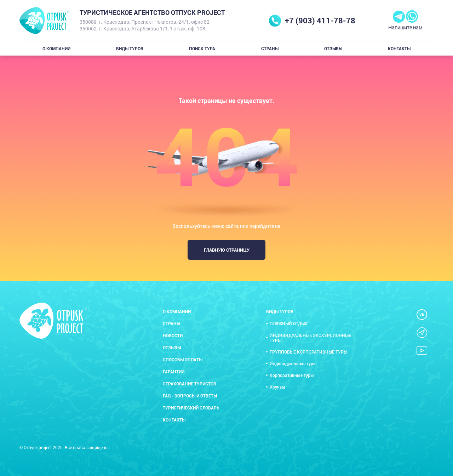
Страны (270, 48)
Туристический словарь (191, 408)
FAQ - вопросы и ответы (190, 396)
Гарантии (174, 372)
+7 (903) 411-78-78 (320, 20)
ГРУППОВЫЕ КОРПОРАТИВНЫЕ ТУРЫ (308, 352)
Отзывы (333, 48)
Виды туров (130, 48)
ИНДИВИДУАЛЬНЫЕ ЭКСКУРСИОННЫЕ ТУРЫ (310, 338)
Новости (173, 336)
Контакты (399, 48)
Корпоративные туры (292, 375)
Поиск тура (202, 48)
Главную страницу (227, 250)
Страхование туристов (190, 384)
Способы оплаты (183, 360)
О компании (56, 48)
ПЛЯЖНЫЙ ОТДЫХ (289, 323)
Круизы (277, 387)
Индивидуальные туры (293, 363)
